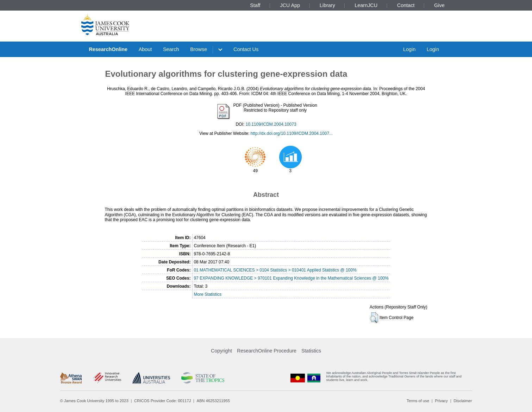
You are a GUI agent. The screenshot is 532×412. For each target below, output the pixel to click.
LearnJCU (366, 5)
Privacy (441, 401)
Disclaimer (463, 401)
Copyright (221, 351)
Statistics (311, 351)
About (145, 49)
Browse (199, 49)
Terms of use (418, 401)
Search (171, 49)
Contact (406, 5)
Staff (255, 5)
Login (409, 49)
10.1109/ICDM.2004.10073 (271, 124)
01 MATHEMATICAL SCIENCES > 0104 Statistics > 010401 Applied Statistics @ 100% (275, 270)
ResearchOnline (108, 49)
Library (327, 5)
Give (439, 5)
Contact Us (246, 49)
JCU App (290, 5)
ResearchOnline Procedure (267, 351)
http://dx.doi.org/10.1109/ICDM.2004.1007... (292, 133)
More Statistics (208, 294)
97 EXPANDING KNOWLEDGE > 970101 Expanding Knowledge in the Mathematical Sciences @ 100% (291, 278)
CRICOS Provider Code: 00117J (162, 401)
